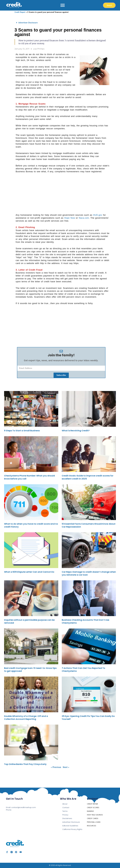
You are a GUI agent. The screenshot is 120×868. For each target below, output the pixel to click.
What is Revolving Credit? (76, 431)
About (65, 804)
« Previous (56, 767)
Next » (66, 767)
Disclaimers (67, 818)
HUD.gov (98, 215)
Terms (65, 811)
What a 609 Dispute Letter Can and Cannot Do (29, 572)
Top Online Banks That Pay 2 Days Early (25, 764)
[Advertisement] (63, 193)
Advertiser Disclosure (28, 23)
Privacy (65, 815)
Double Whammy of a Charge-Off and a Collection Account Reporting (26, 718)
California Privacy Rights (72, 829)
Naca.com (84, 218)
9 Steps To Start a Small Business (22, 431)
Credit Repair (20, 12)
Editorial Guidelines (70, 826)
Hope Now (70, 218)
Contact (66, 808)
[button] (61, 23)
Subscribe (61, 375)
